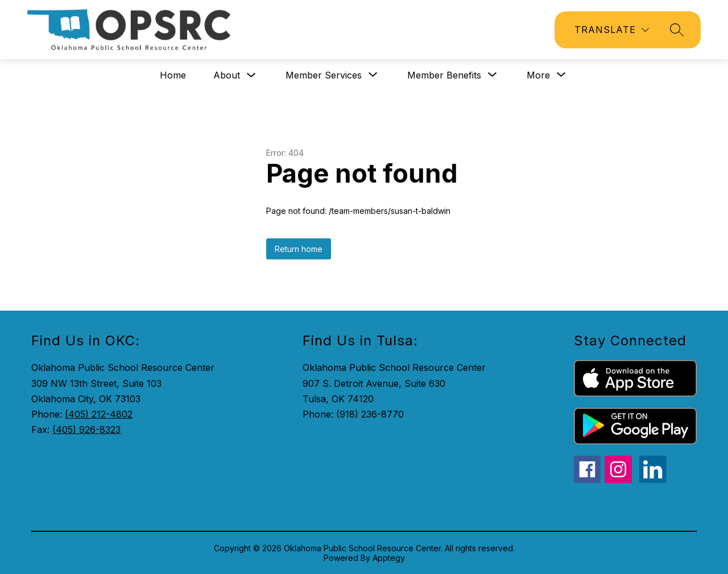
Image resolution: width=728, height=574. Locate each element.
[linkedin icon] (653, 480)
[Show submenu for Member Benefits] (444, 75)
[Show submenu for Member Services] (324, 75)
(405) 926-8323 (86, 430)
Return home (299, 249)
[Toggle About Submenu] (251, 75)
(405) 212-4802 (99, 414)
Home (173, 75)
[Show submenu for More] (538, 75)
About (227, 75)
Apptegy (389, 558)
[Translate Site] (612, 30)
